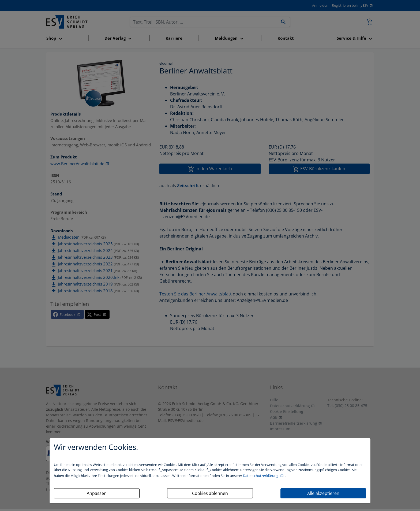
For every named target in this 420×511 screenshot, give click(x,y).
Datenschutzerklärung (261, 476)
